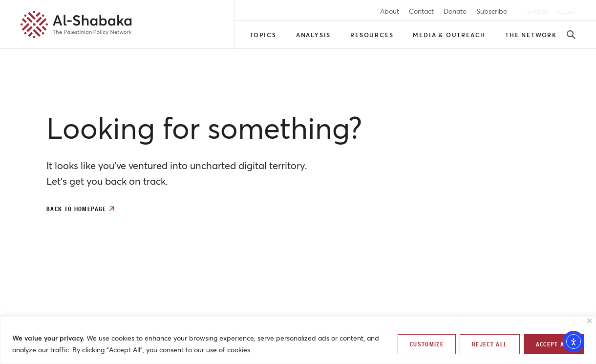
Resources (372, 35)
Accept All (554, 344)
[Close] (589, 321)
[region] (298, 340)
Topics (263, 35)
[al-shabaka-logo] (76, 24)
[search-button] (571, 35)
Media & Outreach (449, 35)
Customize (427, 344)
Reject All (490, 344)
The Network (531, 35)
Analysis (313, 35)
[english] (538, 11)
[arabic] (566, 11)
